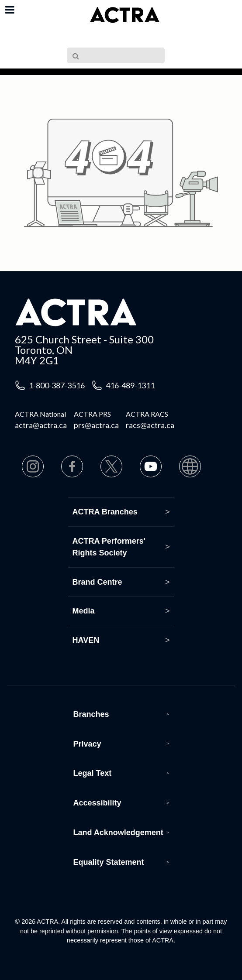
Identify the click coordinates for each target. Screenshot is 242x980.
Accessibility (97, 803)
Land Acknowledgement (118, 833)
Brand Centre (97, 582)
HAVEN (86, 640)
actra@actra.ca (41, 425)
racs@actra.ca (150, 425)
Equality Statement (109, 862)
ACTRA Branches (105, 512)
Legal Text (93, 773)
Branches (91, 714)
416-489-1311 (130, 385)
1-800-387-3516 (57, 385)
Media (84, 611)
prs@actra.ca (96, 425)
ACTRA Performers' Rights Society (109, 547)
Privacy (87, 744)
